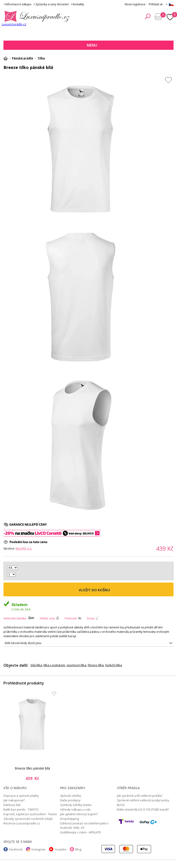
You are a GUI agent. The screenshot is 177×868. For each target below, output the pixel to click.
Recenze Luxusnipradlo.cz (22, 823)
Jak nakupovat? (14, 800)
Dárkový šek (12, 805)
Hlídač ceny (47, 618)
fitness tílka (96, 665)
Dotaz (91, 618)
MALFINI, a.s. (24, 548)
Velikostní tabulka (15, 618)
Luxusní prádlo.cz (14, 24)
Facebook (16, 849)
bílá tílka (36, 665)
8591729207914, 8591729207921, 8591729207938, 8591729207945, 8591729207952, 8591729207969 (88, 643)
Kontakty (78, 4)
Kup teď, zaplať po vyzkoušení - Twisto (30, 814)
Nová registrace (135, 4)
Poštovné (71, 618)
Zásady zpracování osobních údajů (28, 819)
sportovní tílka (76, 665)
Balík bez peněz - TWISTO (21, 809)
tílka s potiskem (54, 665)
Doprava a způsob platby (21, 796)
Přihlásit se (156, 4)
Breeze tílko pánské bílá (32, 768)
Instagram (39, 849)
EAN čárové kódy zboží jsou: (23, 643)
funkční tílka (114, 665)
